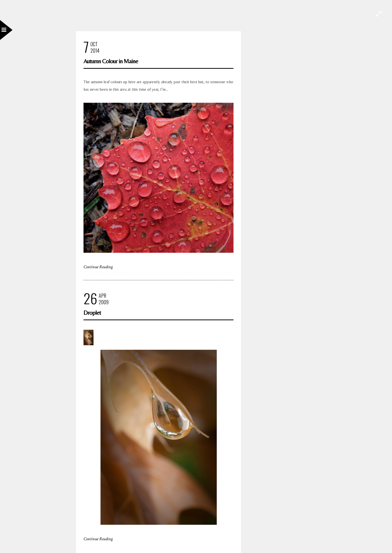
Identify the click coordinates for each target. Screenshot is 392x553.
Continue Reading (98, 267)
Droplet (92, 313)
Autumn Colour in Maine (111, 61)
